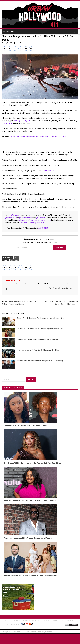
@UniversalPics (11, 218)
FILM (16, 257)
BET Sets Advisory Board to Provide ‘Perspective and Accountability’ (40, 361)
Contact (16, 621)
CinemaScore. (50, 170)
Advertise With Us (31, 621)
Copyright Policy (11, 625)
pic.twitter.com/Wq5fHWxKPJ (32, 223)
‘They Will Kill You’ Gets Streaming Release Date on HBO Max (37, 339)
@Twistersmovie (26, 218)
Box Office (14, 260)
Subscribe (60, 248)
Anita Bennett (21, 43)
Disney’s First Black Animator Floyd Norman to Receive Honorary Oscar (41, 318)
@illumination (24, 220)
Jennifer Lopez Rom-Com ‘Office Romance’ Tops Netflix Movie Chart (40, 329)
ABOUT (7, 621)
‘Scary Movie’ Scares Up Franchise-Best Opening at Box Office (38, 350)
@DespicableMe (45, 220)
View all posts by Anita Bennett (61, 288)
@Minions (34, 220)
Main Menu (10, 32)
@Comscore (41, 218)
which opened (8, 123)
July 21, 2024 (43, 228)
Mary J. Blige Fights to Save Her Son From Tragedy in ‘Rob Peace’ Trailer (38, 136)
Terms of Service (50, 621)
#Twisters (15, 215)
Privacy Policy (67, 621)
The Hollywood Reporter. (22, 121)
